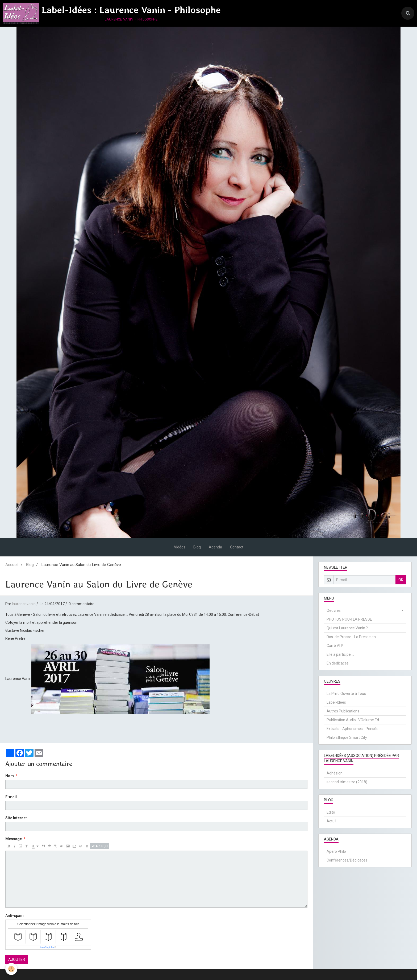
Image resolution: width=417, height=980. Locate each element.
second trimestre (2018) (347, 782)
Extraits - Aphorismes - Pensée (353, 729)
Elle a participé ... (340, 654)
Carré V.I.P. (335, 646)
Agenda (215, 547)
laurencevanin (24, 604)
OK (401, 580)
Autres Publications (343, 711)
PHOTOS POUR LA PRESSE (349, 619)
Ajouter (17, 960)
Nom (10, 776)
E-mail (11, 797)
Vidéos (180, 547)
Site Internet (16, 818)
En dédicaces (338, 663)
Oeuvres (334, 610)
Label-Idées (336, 702)
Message (14, 839)
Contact (237, 547)
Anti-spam (14, 916)
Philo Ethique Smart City (347, 737)
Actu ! (331, 821)
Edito (331, 812)
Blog (197, 547)
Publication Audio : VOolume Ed (353, 720)
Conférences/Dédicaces (347, 860)
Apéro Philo (336, 851)
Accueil (12, 565)
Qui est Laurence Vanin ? (347, 628)
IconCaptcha (47, 947)
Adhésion (335, 773)
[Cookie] (11, 969)
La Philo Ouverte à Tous (346, 694)
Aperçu (100, 846)
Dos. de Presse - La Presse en (351, 637)
